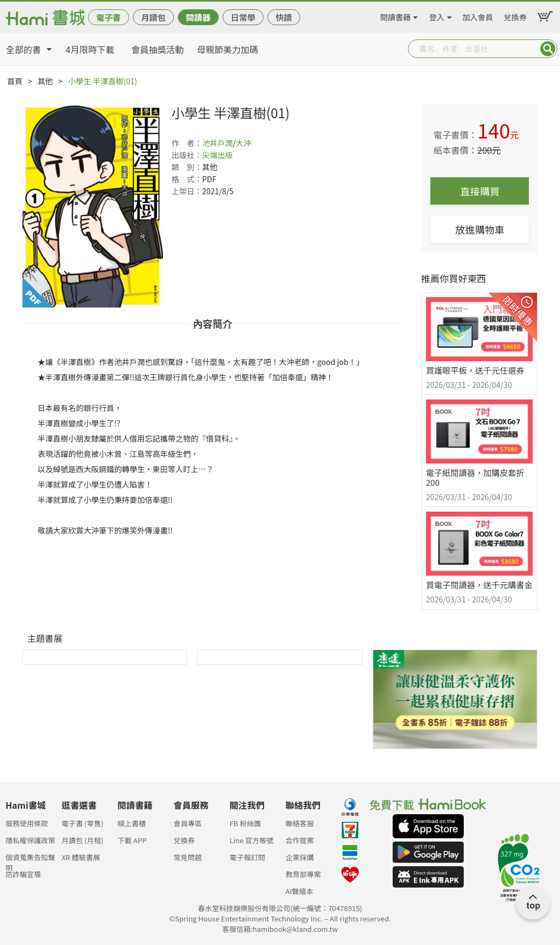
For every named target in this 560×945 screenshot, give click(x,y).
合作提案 (300, 840)
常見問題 (188, 857)
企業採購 (300, 857)
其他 (45, 81)
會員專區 (188, 823)
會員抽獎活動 (157, 49)
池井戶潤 (217, 143)
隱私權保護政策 (30, 840)
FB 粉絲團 (246, 823)
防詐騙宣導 (23, 874)
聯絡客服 (300, 823)
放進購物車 (480, 229)
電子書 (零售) (82, 823)
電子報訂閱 (247, 857)
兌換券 (515, 15)
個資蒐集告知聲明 (30, 860)
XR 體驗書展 (81, 857)
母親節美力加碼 (227, 49)
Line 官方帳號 (252, 840)
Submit (548, 49)
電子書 (109, 17)
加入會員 (478, 15)
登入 (437, 15)
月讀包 (153, 17)
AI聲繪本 (299, 891)
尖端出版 (217, 155)
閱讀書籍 (395, 15)
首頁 (15, 81)
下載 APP (132, 840)
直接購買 (480, 191)
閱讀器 (198, 17)
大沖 (243, 143)
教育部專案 (303, 874)
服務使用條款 (27, 823)
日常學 (243, 17)
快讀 (284, 17)
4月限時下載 (90, 49)
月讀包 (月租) (82, 840)
